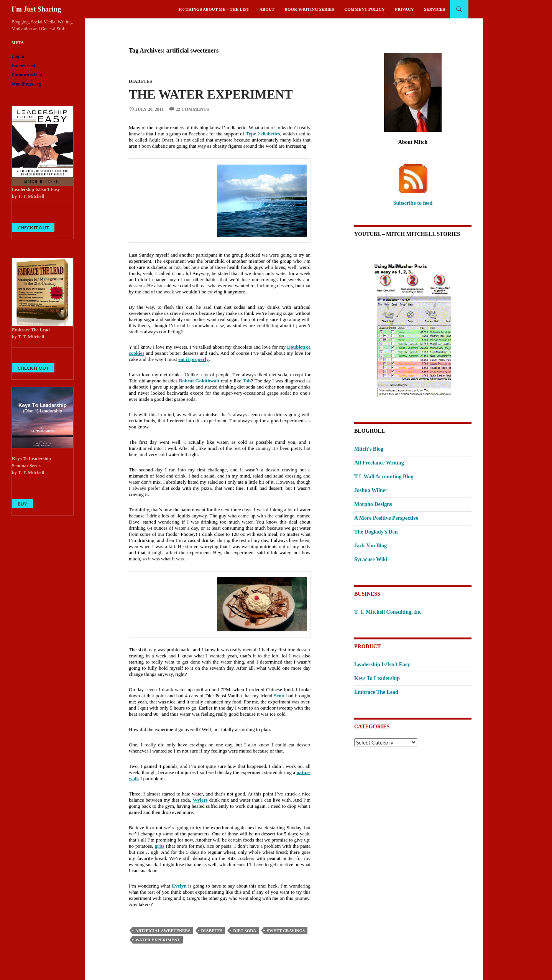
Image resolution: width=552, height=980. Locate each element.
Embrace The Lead (376, 692)
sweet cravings (286, 931)
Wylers (200, 800)
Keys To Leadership (377, 678)
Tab (247, 381)
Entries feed (23, 66)
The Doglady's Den (376, 532)
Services (435, 9)
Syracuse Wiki (371, 559)
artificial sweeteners (163, 931)
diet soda (245, 931)
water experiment (158, 940)
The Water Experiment (211, 94)
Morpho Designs (373, 504)
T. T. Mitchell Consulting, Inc (388, 612)
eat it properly (193, 359)
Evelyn (179, 886)
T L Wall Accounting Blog (384, 477)
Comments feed (27, 75)
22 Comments (192, 109)
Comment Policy (364, 9)
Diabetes (140, 81)
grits (160, 846)
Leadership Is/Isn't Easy (382, 665)
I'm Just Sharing (36, 9)
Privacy (404, 9)
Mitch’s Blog (369, 449)
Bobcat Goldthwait (199, 381)
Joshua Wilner (371, 490)
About (267, 9)
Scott (279, 696)
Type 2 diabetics (263, 134)
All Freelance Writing (379, 463)
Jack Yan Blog (370, 546)
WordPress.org (26, 84)
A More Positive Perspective (386, 518)
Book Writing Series (310, 9)
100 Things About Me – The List (214, 9)
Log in (18, 56)
